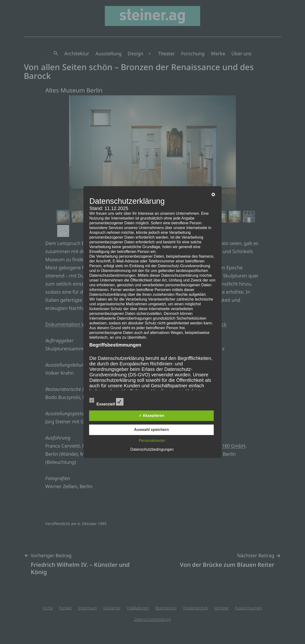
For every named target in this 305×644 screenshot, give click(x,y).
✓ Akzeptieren (152, 416)
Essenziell (106, 401)
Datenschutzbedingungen (152, 449)
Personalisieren (152, 441)
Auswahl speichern (152, 430)
